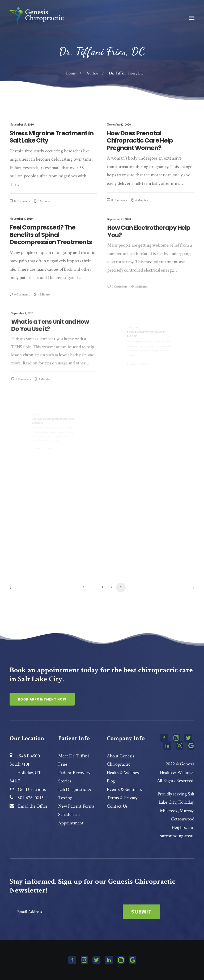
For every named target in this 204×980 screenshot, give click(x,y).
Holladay (186, 802)
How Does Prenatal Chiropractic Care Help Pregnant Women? (140, 141)
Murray (186, 811)
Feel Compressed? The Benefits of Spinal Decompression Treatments (52, 242)
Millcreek (169, 811)
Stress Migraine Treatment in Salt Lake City (52, 137)
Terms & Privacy (122, 798)
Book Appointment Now (42, 699)
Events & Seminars (124, 789)
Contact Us (117, 806)
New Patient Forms (76, 806)
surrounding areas (177, 836)
